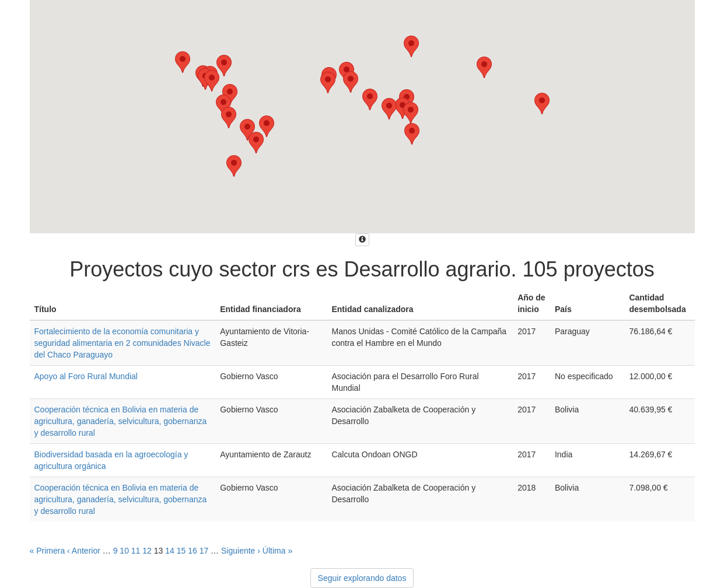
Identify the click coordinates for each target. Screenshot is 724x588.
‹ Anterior (84, 551)
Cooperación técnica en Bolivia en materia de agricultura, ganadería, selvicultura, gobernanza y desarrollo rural (121, 421)
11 (136, 551)
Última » (277, 551)
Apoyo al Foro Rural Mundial (86, 376)
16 (193, 551)
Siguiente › (241, 551)
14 (170, 551)
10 (124, 551)
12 (147, 551)
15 (181, 551)
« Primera (48, 551)
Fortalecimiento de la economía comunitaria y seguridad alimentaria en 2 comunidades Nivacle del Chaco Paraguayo (123, 343)
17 (204, 551)
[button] (224, 66)
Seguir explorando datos (362, 578)
